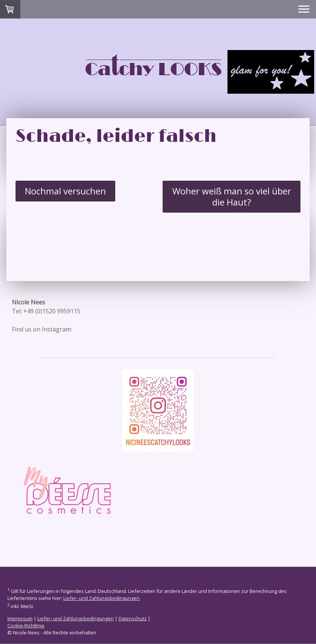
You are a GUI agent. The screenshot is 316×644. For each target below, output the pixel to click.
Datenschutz (133, 618)
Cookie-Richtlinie (26, 625)
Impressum (20, 618)
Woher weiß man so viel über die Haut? (232, 196)
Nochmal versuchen (65, 191)
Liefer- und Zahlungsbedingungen (102, 598)
